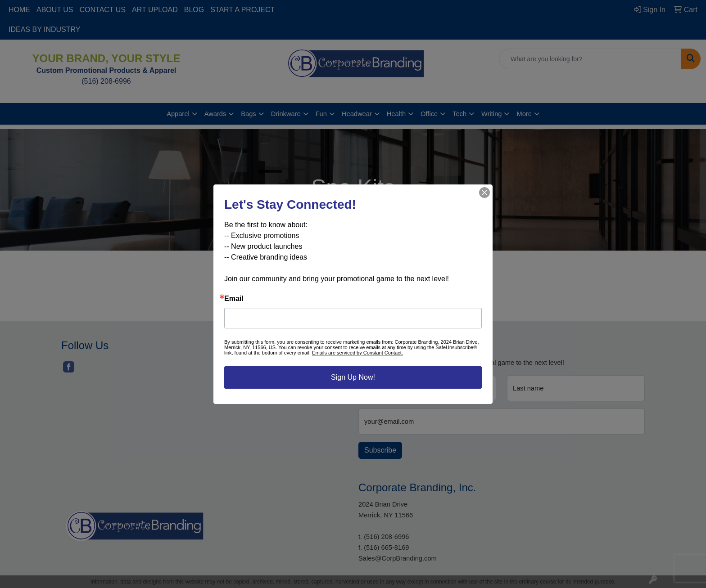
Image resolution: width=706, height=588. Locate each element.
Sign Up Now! (353, 377)
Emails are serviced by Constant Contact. (358, 353)
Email (234, 299)
